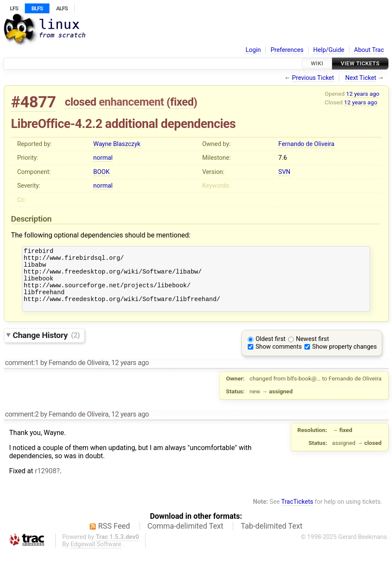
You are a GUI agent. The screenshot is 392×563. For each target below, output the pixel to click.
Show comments (279, 358)
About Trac (369, 50)
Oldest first (270, 351)
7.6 (283, 158)
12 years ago (363, 94)
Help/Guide (329, 50)
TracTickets (297, 513)
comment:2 (22, 426)
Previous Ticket (313, 78)
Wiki (317, 63)
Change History (46, 346)
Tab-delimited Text (272, 538)
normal (103, 158)
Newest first (312, 351)
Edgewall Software (96, 556)
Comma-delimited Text (185, 538)
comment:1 (22, 374)
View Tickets (360, 63)
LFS (14, 8)
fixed (182, 102)
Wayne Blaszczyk (117, 144)
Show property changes (344, 358)
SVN (284, 172)
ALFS (62, 8)
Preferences (287, 50)
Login (253, 50)
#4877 (34, 102)
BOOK (101, 172)
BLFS (37, 8)
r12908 (46, 482)
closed (81, 102)
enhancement (131, 102)
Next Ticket (361, 78)
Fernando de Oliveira (306, 144)
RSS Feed (114, 538)
